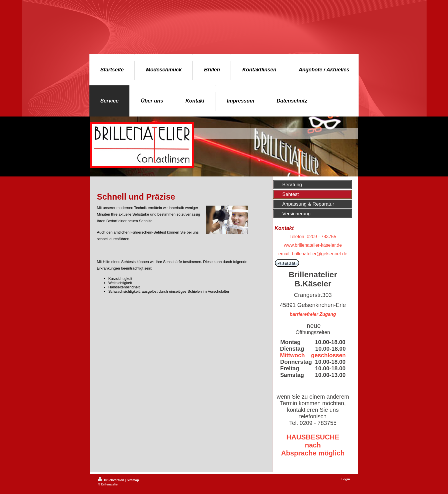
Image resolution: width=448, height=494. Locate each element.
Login (346, 479)
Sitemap (133, 480)
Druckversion (111, 480)
